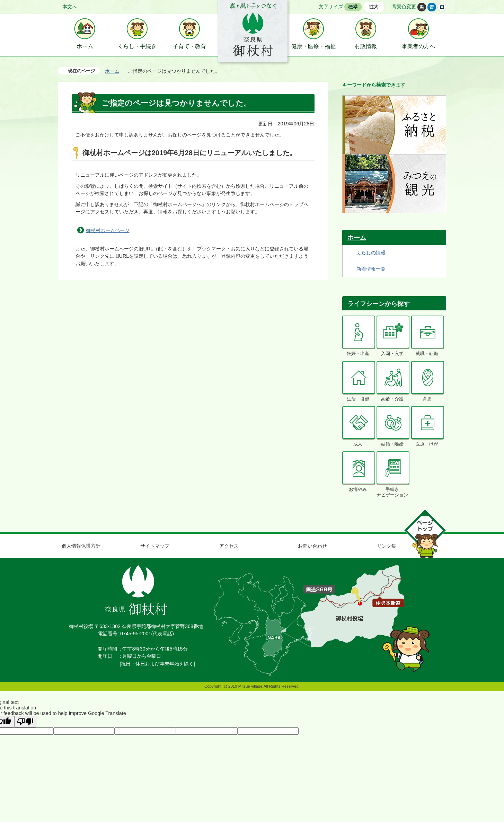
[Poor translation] (25, 722)
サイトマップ (155, 546)
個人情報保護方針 (81, 546)
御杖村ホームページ (108, 230)
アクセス (229, 546)
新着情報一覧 (371, 269)
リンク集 (387, 546)
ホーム (112, 71)
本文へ (70, 7)
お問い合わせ (312, 546)
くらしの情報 (371, 253)
